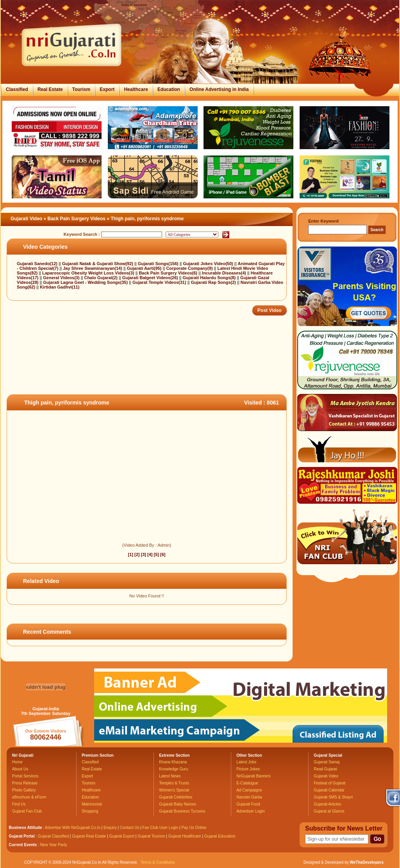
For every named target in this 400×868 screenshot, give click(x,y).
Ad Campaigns (249, 790)
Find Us (19, 804)
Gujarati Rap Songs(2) (214, 282)
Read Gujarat (325, 769)
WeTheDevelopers (367, 862)
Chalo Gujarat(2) (101, 278)
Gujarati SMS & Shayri (333, 797)
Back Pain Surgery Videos (77, 219)
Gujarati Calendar (329, 790)
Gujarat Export (122, 836)
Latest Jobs (246, 762)
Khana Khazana (173, 762)
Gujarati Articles (327, 804)
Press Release (25, 783)
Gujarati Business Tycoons (182, 811)
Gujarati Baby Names (178, 804)
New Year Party (54, 845)
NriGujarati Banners (254, 776)
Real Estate (50, 89)
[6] (163, 554)
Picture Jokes (248, 769)
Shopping (90, 811)
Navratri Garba (249, 797)
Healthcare (136, 89)
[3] (144, 554)
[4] (150, 554)
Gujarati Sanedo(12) (38, 264)
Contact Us (129, 828)
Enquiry (111, 828)
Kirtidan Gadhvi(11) (60, 287)
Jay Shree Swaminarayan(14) (93, 268)
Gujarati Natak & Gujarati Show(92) (98, 264)
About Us (20, 769)
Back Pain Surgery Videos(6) (169, 273)
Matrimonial (92, 804)
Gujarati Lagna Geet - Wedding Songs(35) (86, 282)
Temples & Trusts (174, 783)
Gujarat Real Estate (89, 836)
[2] (137, 554)
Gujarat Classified (53, 836)
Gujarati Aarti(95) (145, 268)
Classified (17, 89)
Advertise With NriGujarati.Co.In (73, 828)
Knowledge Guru (174, 769)
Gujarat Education (220, 836)
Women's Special (174, 790)
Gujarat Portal (22, 836)
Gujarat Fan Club (27, 811)
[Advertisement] (149, 369)
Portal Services (25, 776)
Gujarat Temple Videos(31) (160, 282)
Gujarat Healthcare (185, 836)
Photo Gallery (24, 790)
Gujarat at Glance (329, 811)
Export (107, 89)
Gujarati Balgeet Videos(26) (151, 278)
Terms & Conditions (158, 862)
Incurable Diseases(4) (225, 273)
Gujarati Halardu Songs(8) (210, 278)
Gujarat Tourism (151, 836)
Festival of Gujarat (329, 783)
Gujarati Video (26, 219)
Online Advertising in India (219, 89)
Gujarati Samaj (327, 762)
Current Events (23, 845)
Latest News (170, 776)
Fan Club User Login (161, 828)
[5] (156, 554)
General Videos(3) (62, 278)
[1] (130, 554)
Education (169, 89)
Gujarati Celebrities (176, 797)
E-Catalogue (247, 783)
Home (17, 762)
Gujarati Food (248, 804)
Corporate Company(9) (190, 268)
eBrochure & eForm (29, 797)
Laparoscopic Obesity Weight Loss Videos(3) (89, 273)
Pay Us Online (194, 828)
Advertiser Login (250, 811)
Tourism (81, 89)
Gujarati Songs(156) (159, 264)
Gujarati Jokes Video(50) (209, 264)
